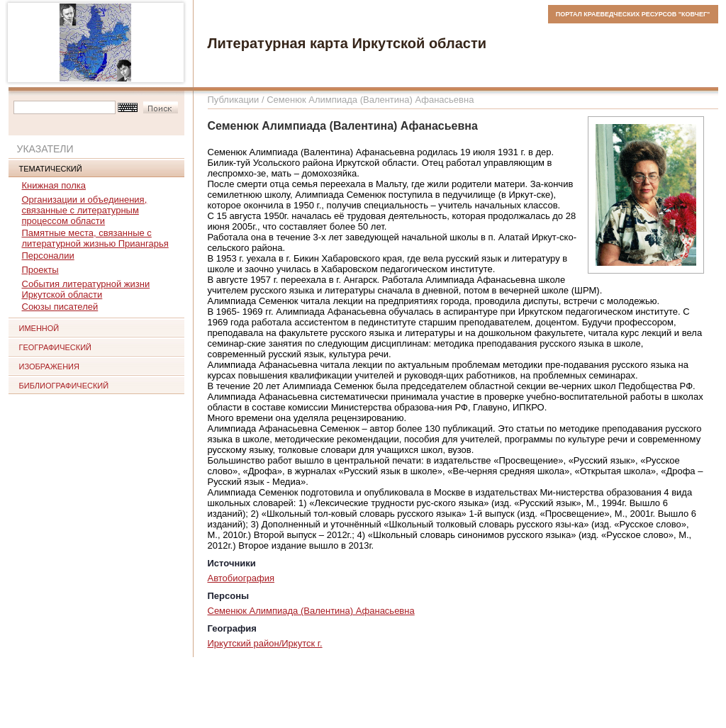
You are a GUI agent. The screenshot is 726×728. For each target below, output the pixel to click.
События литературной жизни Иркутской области (86, 289)
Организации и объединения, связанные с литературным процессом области (85, 210)
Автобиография (241, 578)
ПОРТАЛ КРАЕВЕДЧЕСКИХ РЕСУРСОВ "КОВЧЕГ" (633, 14)
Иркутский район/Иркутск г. (265, 643)
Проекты (40, 270)
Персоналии (48, 256)
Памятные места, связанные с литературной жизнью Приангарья (95, 238)
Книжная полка (54, 185)
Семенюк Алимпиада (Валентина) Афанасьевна (311, 611)
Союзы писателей (60, 307)
